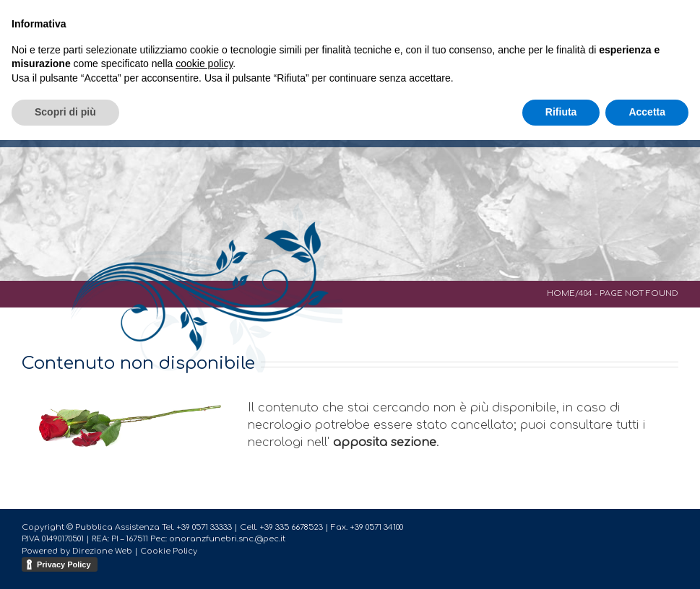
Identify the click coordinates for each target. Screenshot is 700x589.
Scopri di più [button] (65, 112)
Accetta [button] (647, 112)
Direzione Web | (106, 551)
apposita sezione (385, 442)
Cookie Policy (169, 551)
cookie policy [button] (204, 64)
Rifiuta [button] (561, 112)
